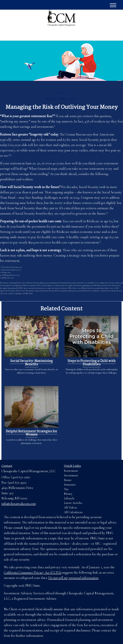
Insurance (70, 485)
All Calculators (73, 512)
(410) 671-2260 (90, 35)
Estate (68, 480)
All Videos (70, 508)
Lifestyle (69, 498)
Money (68, 494)
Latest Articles (73, 503)
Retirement (71, 471)
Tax (66, 489)
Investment (71, 475)
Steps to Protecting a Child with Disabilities (92, 363)
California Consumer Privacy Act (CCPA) (33, 572)
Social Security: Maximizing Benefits (31, 363)
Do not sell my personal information (73, 578)
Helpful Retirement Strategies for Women (31, 433)
